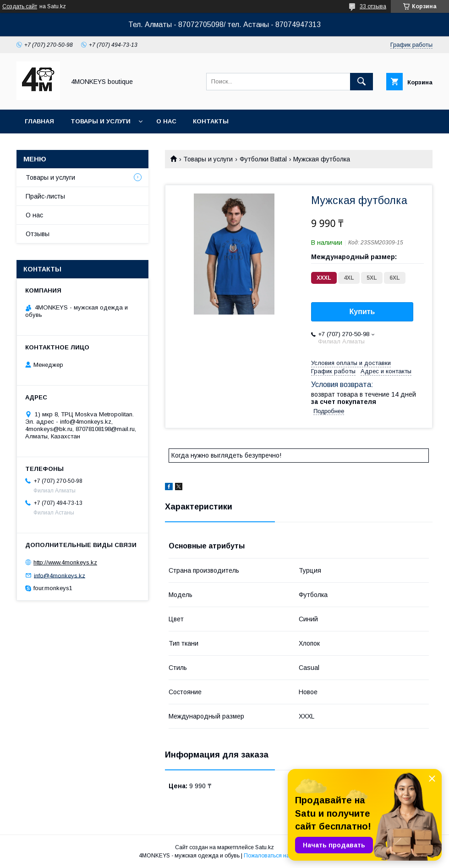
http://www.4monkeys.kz (65, 562)
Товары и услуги (101, 121)
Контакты (211, 121)
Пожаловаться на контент (277, 856)
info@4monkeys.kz (60, 575)
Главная (39, 121)
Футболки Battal (263, 159)
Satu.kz (265, 847)
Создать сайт (20, 6)
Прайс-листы (45, 196)
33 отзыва (373, 6)
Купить (362, 312)
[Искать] (361, 82)
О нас (166, 121)
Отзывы (38, 234)
